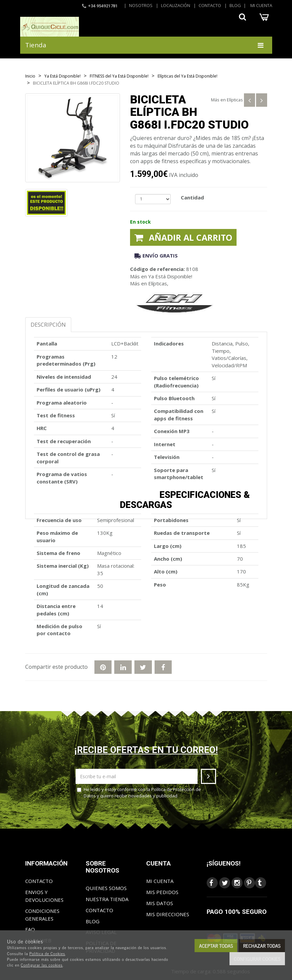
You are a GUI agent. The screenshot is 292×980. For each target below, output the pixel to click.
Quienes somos (106, 888)
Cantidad (192, 197)
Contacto (210, 5)
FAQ (30, 929)
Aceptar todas (216, 946)
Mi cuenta (261, 5)
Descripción (48, 325)
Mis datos (160, 903)
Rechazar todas (262, 946)
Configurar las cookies (42, 965)
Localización (176, 5)
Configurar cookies (257, 959)
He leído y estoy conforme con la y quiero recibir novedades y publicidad (139, 792)
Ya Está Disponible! (170, 276)
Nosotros (141, 5)
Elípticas (235, 100)
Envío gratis (156, 255)
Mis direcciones (168, 914)
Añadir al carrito (183, 237)
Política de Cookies (47, 953)
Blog (235, 5)
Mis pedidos (162, 892)
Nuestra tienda (107, 899)
